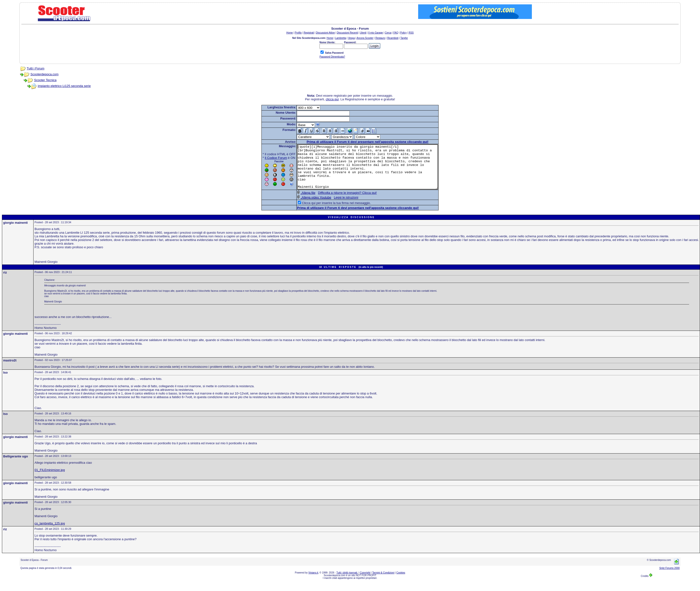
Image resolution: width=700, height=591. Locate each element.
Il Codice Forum (268, 158)
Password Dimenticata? (332, 57)
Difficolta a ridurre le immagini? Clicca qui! (339, 201)
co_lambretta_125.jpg (50, 532)
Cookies (401, 581)
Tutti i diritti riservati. (347, 581)
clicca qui (332, 99)
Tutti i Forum (35, 68)
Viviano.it (313, 581)
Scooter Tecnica (45, 80)
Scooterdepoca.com (44, 74)
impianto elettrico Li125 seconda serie (64, 86)
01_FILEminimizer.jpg (50, 479)
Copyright (365, 581)
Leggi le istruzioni (337, 206)
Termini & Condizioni (383, 581)
